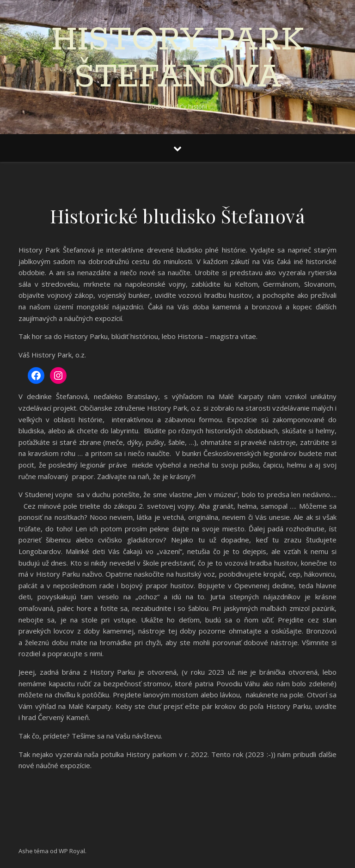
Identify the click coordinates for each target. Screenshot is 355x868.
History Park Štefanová (177, 59)
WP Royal (72, 851)
